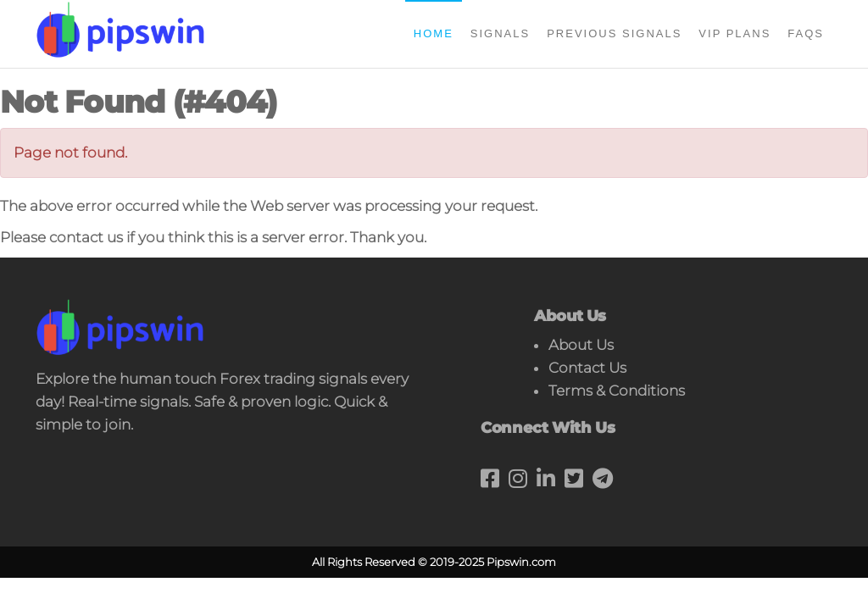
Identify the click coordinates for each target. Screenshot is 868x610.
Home (434, 33)
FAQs (806, 33)
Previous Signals (614, 33)
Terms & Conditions (617, 391)
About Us (581, 345)
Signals (500, 33)
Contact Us (587, 368)
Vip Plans (734, 33)
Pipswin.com (521, 562)
